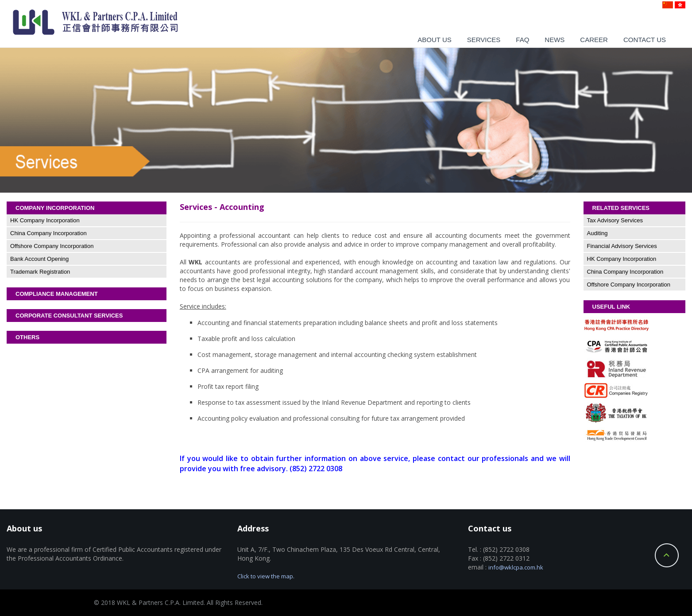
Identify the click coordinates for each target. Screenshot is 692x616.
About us (434, 40)
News (555, 40)
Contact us (645, 40)
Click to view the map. (266, 576)
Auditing (597, 233)
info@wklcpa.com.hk (516, 567)
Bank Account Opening (39, 259)
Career (594, 40)
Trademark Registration (40, 272)
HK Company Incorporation (45, 220)
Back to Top (667, 555)
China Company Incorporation (48, 233)
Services (484, 40)
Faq (522, 40)
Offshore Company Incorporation (52, 246)
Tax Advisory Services (615, 220)
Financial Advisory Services (622, 246)
